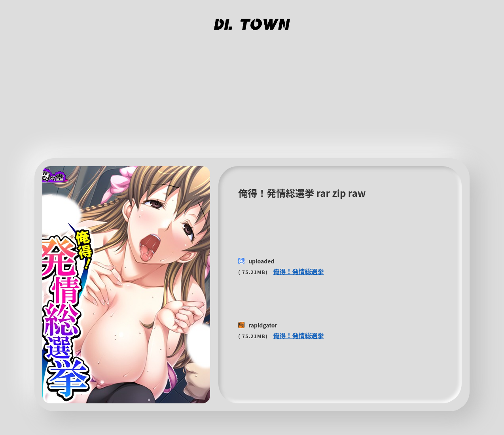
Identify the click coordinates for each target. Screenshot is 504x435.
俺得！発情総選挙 (299, 271)
